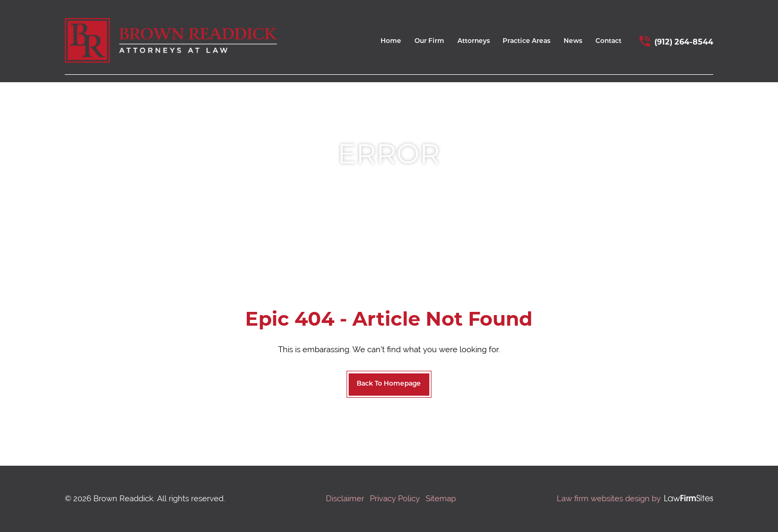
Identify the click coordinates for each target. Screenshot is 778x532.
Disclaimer (345, 498)
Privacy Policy (395, 498)
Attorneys (474, 41)
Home (391, 41)
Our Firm (429, 41)
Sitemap (441, 498)
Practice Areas (526, 41)
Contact (608, 41)
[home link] (171, 41)
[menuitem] (391, 44)
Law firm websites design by (609, 498)
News (573, 41)
